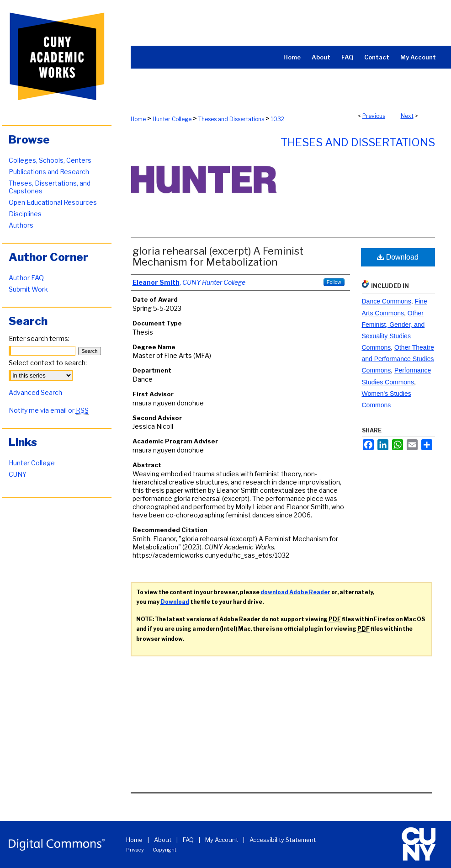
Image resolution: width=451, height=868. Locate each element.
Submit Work (28, 289)
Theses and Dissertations (231, 119)
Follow (334, 282)
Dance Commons (387, 301)
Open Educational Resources (53, 202)
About (163, 840)
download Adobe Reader (295, 592)
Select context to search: (48, 363)
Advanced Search (35, 392)
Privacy (135, 850)
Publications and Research (49, 172)
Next (407, 116)
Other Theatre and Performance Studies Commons (398, 359)
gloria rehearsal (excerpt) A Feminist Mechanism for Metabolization (218, 256)
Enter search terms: (39, 338)
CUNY (18, 474)
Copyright (164, 850)
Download (398, 257)
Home (138, 119)
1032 (278, 119)
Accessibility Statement (283, 840)
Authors (21, 225)
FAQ (188, 840)
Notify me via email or (49, 410)
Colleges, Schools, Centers (50, 160)
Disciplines (25, 214)
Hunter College (172, 119)
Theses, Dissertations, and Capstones (50, 187)
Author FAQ (26, 278)
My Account (222, 840)
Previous (374, 116)
